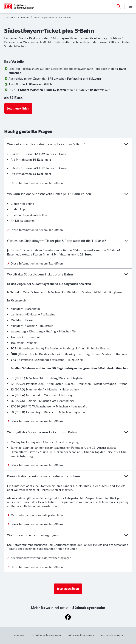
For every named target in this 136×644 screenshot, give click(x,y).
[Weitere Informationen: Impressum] (20, 635)
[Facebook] (68, 617)
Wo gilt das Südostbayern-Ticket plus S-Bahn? (68, 274)
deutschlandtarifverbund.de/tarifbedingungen (41, 558)
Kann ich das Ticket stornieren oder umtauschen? (68, 476)
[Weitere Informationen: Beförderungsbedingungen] (46, 635)
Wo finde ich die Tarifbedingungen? (68, 535)
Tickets (25, 17)
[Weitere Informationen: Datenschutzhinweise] (110, 635)
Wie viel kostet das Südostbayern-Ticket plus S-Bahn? (68, 144)
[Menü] (130, 6)
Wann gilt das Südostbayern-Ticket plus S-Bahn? (68, 432)
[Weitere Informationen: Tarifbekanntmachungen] (80, 635)
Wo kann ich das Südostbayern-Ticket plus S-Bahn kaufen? (68, 194)
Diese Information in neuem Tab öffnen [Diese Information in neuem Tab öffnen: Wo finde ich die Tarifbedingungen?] (37, 567)
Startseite (10, 17)
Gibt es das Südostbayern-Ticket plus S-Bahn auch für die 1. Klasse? (68, 241)
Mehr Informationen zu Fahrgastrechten (37, 515)
